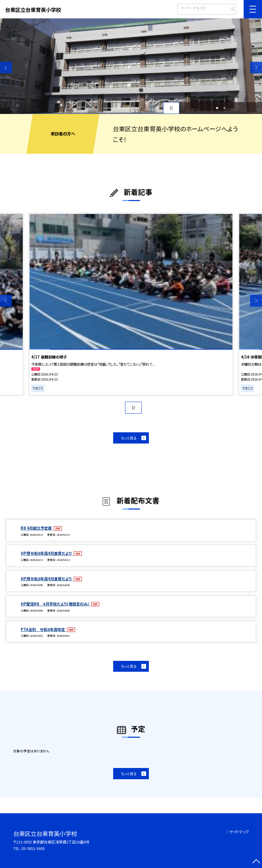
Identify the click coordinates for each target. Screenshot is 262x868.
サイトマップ (239, 832)
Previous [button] (6, 68)
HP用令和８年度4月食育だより (47, 553)
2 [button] (224, 108)
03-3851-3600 (33, 848)
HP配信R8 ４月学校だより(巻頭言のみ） (55, 604)
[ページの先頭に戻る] (256, 862)
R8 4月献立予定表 (37, 528)
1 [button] (217, 108)
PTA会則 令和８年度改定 (43, 629)
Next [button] (256, 68)
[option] (131, 66)
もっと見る (129, 438)
